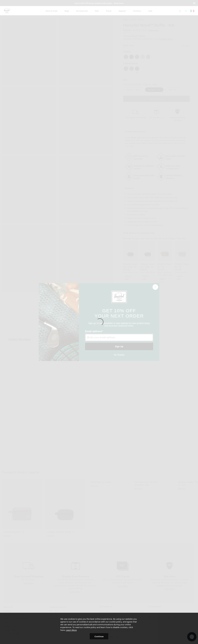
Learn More (71, 630)
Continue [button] (99, 636)
